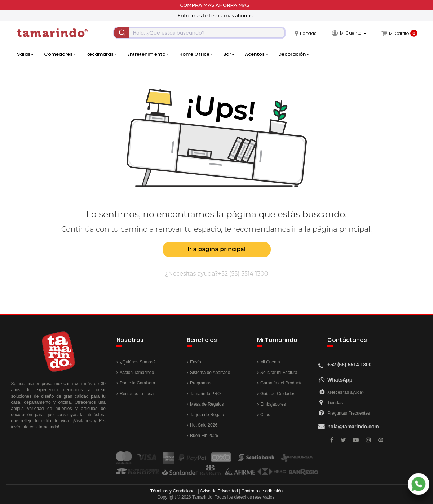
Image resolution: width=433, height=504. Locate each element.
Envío (196, 362)
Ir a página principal (216, 249)
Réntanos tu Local (137, 394)
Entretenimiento (148, 54)
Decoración (293, 54)
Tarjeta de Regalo (207, 415)
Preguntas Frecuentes (349, 413)
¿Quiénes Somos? (138, 362)
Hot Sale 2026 (204, 425)
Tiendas (335, 403)
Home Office (196, 54)
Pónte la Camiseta (137, 383)
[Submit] (122, 33)
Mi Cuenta (270, 362)
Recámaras (101, 54)
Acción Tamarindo (137, 373)
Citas (265, 415)
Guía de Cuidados (278, 394)
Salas (25, 54)
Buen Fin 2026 (204, 436)
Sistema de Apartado (210, 373)
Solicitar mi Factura (279, 373)
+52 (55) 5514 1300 (243, 274)
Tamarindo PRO (205, 394)
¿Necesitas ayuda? (346, 392)
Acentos (256, 54)
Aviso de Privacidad (219, 491)
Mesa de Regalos (207, 404)
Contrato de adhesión (262, 491)
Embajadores (273, 404)
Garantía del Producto (281, 383)
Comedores (60, 54)
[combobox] (200, 33)
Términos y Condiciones (174, 491)
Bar (229, 54)
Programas (201, 383)
